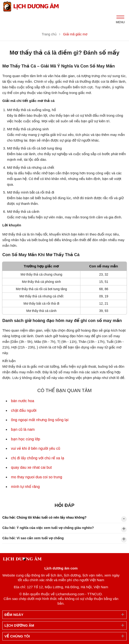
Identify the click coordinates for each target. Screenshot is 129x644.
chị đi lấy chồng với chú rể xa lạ (38, 458)
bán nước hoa (23, 401)
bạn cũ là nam (23, 429)
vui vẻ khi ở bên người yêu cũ (36, 448)
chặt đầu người (24, 410)
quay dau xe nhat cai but (31, 467)
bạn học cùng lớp (26, 439)
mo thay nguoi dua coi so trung (37, 477)
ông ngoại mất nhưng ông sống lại (40, 420)
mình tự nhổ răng (25, 487)
